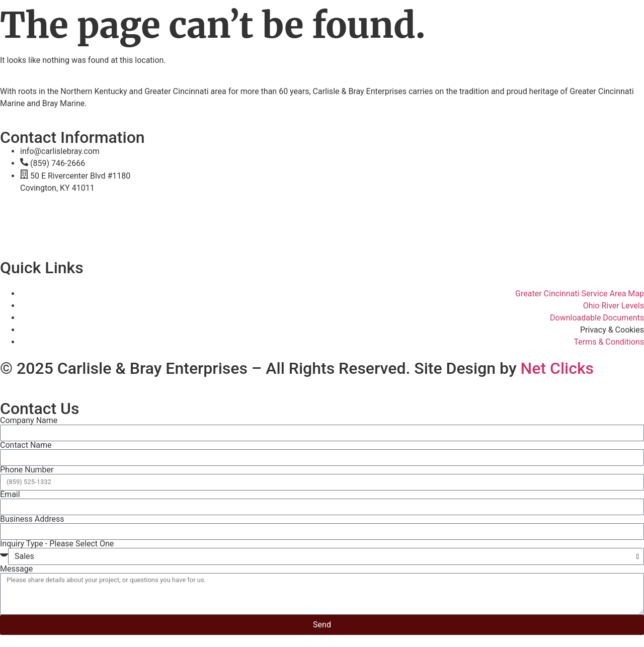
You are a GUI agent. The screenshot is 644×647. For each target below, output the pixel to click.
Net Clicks (557, 368)
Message (16, 569)
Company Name (29, 421)
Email (10, 495)
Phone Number (27, 470)
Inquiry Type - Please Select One (57, 544)
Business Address (32, 519)
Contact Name (26, 445)
